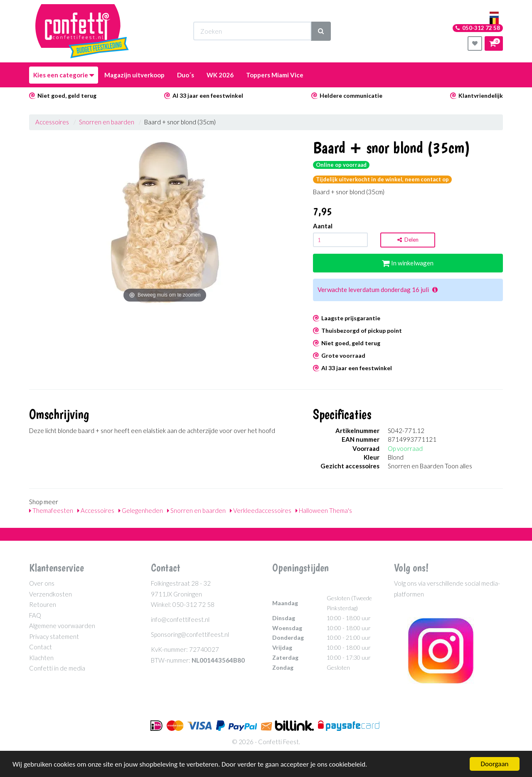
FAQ (35, 615)
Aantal (323, 226)
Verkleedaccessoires (261, 510)
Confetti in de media (57, 668)
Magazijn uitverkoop (134, 75)
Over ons (42, 583)
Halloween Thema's (324, 510)
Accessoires (52, 122)
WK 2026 (220, 75)
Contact (41, 647)
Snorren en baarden (107, 122)
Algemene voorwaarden (62, 626)
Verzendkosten (50, 594)
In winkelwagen (408, 263)
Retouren (43, 604)
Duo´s (186, 75)
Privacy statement (54, 636)
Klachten (41, 658)
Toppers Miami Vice (275, 75)
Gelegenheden (141, 510)
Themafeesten (51, 510)
